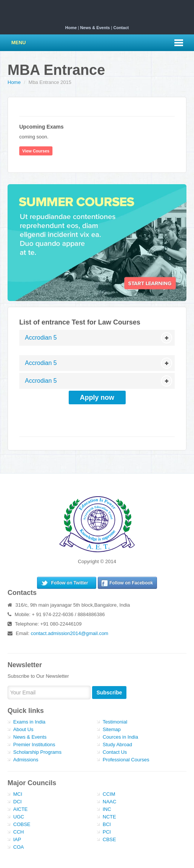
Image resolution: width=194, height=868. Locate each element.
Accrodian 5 (41, 338)
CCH (18, 832)
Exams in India (29, 722)
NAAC (109, 802)
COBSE (22, 824)
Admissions (26, 760)
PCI (107, 832)
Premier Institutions (34, 745)
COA (18, 847)
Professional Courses (126, 760)
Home (71, 28)
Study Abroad (117, 745)
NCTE (109, 817)
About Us (23, 729)
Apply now (97, 398)
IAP (17, 839)
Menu (18, 43)
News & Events (95, 28)
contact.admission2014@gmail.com (70, 633)
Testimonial (115, 722)
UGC (19, 817)
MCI (18, 794)
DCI (17, 802)
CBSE (109, 839)
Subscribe (109, 693)
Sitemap (112, 729)
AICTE (20, 809)
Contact (121, 28)
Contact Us (115, 752)
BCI (107, 824)
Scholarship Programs (37, 752)
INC (107, 809)
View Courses (36, 151)
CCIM (109, 794)
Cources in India (120, 737)
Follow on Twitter (69, 583)
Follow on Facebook (131, 583)
